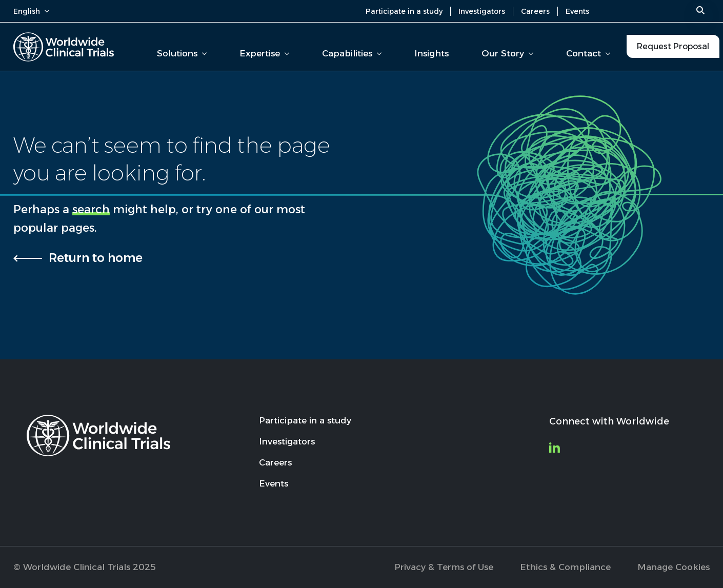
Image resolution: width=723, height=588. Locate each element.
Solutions (182, 53)
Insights (431, 53)
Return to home (96, 258)
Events (577, 11)
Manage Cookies (674, 567)
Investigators (482, 11)
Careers (535, 11)
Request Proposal (673, 46)
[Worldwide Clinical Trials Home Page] (64, 47)
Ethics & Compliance (565, 567)
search (91, 209)
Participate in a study (404, 11)
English (31, 11)
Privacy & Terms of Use (444, 567)
